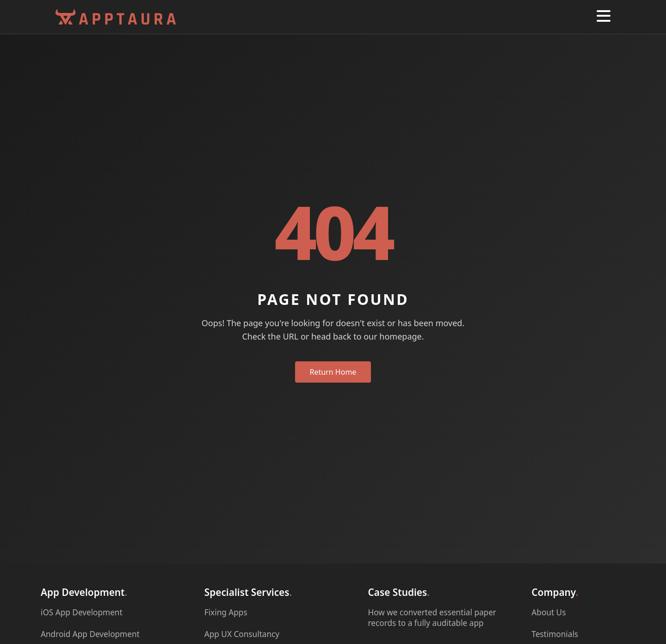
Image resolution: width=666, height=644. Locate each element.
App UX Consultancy (242, 634)
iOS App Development (82, 612)
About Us (549, 612)
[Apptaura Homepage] (116, 17)
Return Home (333, 372)
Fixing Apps (226, 612)
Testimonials (555, 634)
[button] (604, 17)
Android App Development (90, 634)
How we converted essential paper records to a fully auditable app (432, 618)
